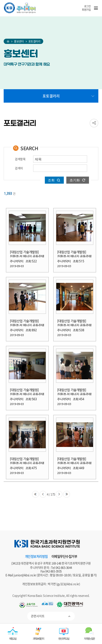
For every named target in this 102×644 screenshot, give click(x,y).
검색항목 (20, 159)
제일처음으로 (35, 494)
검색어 (19, 168)
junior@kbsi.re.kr (25, 575)
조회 (51, 180)
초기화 (75, 180)
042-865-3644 (64, 567)
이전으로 (43, 494)
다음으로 (59, 494)
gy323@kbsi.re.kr (68, 584)
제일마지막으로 (67, 494)
